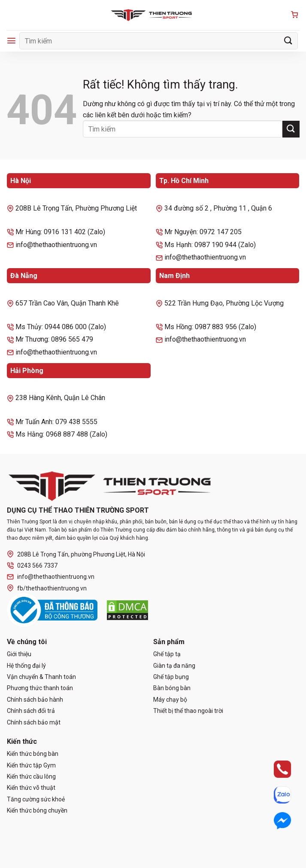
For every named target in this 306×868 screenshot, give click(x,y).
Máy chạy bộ (170, 700)
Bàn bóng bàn (172, 688)
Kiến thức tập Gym (31, 765)
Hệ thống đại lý (26, 666)
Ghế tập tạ (167, 654)
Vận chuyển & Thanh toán (41, 677)
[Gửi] (288, 41)
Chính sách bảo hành (35, 700)
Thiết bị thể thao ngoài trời (188, 711)
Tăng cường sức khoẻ (36, 799)
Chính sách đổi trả (31, 711)
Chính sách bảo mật (34, 722)
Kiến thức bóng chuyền (37, 810)
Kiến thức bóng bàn (33, 754)
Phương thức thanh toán (40, 688)
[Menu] (11, 41)
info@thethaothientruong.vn (51, 577)
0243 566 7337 (32, 566)
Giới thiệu (19, 654)
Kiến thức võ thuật (31, 788)
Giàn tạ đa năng (174, 666)
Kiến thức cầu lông (31, 776)
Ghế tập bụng (171, 677)
